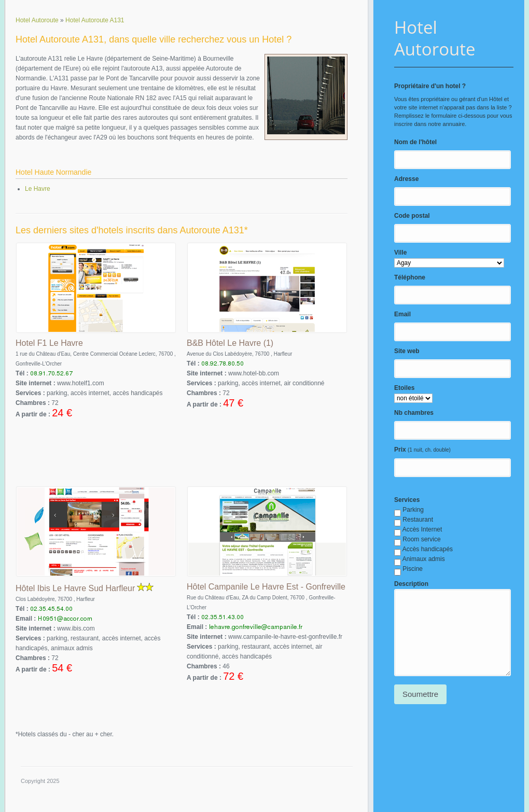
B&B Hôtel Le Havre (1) (230, 343)
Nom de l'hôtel (415, 142)
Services (407, 500)
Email (402, 314)
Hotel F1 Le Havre (49, 343)
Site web (407, 351)
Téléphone (410, 277)
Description (411, 584)
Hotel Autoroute (435, 38)
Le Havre (38, 189)
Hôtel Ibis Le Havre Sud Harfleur (75, 588)
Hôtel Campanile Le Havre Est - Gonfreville (266, 587)
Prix (400, 450)
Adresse (406, 179)
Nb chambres (414, 413)
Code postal (412, 216)
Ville (400, 253)
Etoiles (404, 388)
